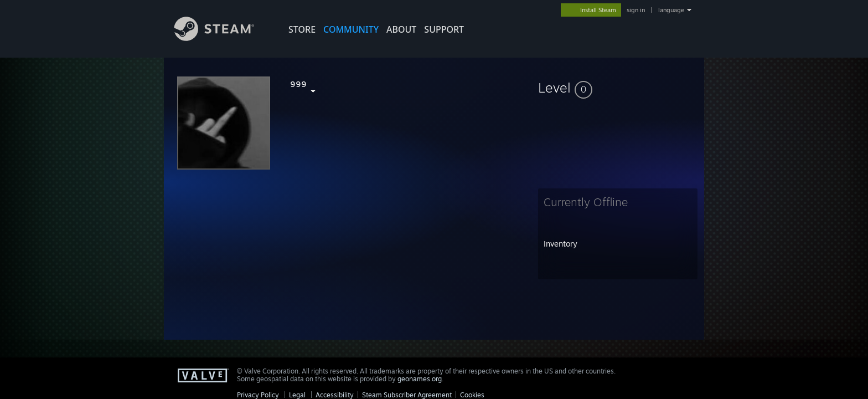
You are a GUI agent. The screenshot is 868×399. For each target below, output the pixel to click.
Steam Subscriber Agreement (407, 395)
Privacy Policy (258, 395)
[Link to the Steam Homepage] (223, 38)
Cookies (472, 395)
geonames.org (420, 379)
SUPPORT (444, 29)
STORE (302, 29)
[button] (618, 88)
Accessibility (335, 395)
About (401, 29)
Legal (297, 395)
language (671, 10)
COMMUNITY (351, 29)
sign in (636, 10)
